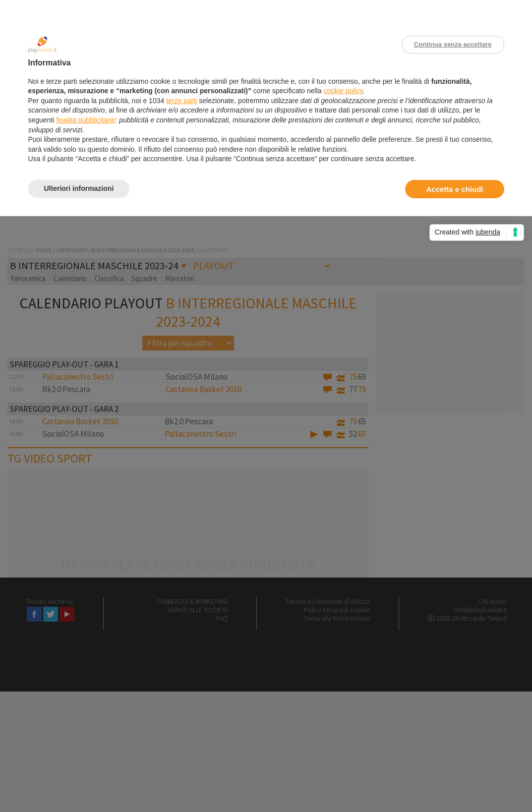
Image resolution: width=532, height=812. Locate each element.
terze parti (181, 101)
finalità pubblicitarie (86, 120)
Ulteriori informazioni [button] (79, 188)
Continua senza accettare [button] (453, 44)
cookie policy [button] (343, 91)
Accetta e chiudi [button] (454, 189)
